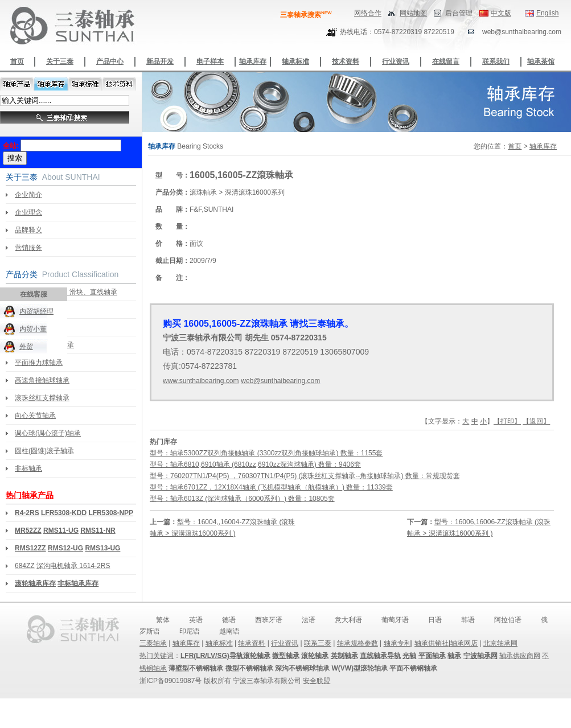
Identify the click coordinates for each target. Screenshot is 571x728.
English (547, 13)
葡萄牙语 (395, 620)
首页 (17, 61)
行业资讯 (396, 61)
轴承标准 (295, 61)
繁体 (163, 620)
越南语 (229, 631)
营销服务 (28, 248)
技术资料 (346, 61)
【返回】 (536, 421)
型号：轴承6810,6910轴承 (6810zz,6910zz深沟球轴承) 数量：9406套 (255, 464)
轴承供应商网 (520, 656)
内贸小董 (33, 329)
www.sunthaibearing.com (201, 381)
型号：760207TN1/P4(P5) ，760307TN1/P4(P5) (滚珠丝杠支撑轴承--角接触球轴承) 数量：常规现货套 (305, 476)
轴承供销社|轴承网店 (446, 643)
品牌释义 (28, 230)
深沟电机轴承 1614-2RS (73, 566)
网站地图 (413, 13)
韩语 (468, 620)
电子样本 (210, 61)
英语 (196, 620)
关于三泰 (60, 61)
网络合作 (368, 13)
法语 (309, 620)
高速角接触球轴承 (42, 380)
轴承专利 (397, 643)
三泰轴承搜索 (306, 15)
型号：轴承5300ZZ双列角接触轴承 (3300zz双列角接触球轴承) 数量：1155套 (266, 453)
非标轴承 (28, 468)
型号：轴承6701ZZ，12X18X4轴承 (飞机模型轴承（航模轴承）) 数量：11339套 (271, 487)
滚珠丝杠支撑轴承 (42, 398)
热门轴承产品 (30, 495)
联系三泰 (318, 643)
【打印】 (507, 421)
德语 (229, 620)
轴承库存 (253, 61)
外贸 (26, 347)
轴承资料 (252, 643)
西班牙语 (269, 620)
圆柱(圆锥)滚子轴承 (44, 451)
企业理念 (28, 212)
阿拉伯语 (508, 620)
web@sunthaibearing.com (280, 381)
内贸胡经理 (36, 311)
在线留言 (446, 61)
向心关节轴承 (35, 416)
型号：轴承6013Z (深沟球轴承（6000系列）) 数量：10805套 (242, 499)
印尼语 (190, 631)
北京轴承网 (500, 643)
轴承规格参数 (358, 643)
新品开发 (160, 61)
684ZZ (25, 566)
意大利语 (348, 620)
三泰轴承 (153, 643)
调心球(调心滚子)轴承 (48, 433)
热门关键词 (157, 656)
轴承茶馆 (541, 61)
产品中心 (110, 61)
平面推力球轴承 (39, 363)
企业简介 (28, 195)
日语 (435, 620)
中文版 (501, 13)
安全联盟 (317, 681)
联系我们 (496, 61)
